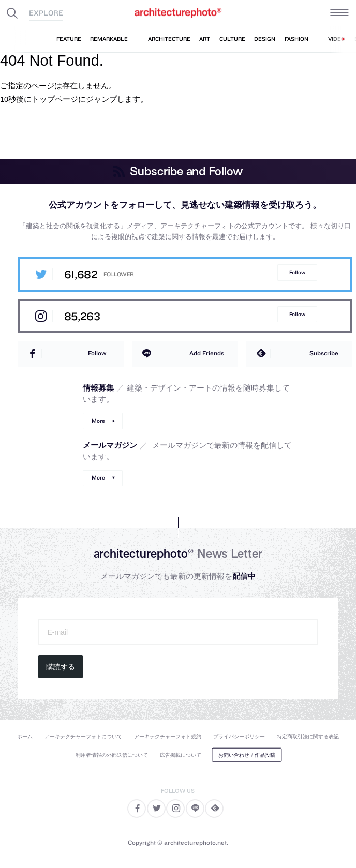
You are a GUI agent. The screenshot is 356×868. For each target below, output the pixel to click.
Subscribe (324, 353)
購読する (61, 667)
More (98, 421)
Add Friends (207, 353)
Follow (297, 272)
